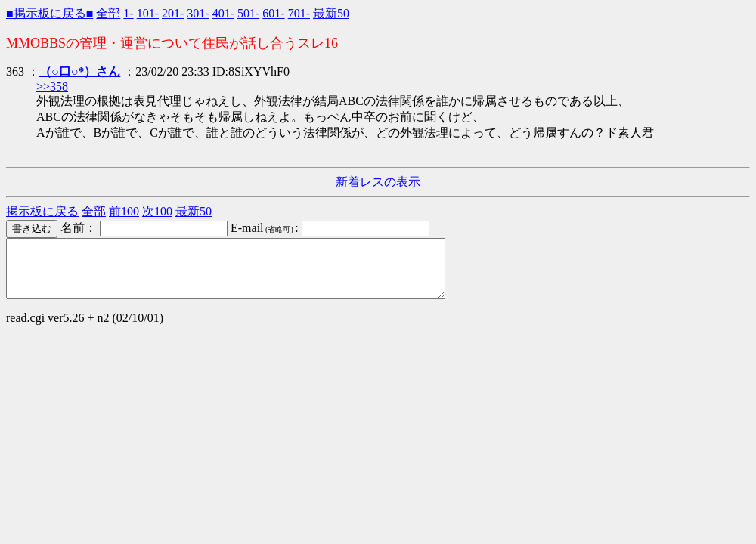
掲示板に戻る (42, 211)
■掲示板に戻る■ (50, 13)
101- (148, 13)
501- (248, 13)
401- (223, 13)
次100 (157, 211)
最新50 (331, 13)
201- (173, 13)
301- (198, 13)
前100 (124, 211)
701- (299, 13)
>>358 (52, 87)
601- (273, 13)
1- (128, 13)
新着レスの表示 (378, 182)
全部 (108, 13)
